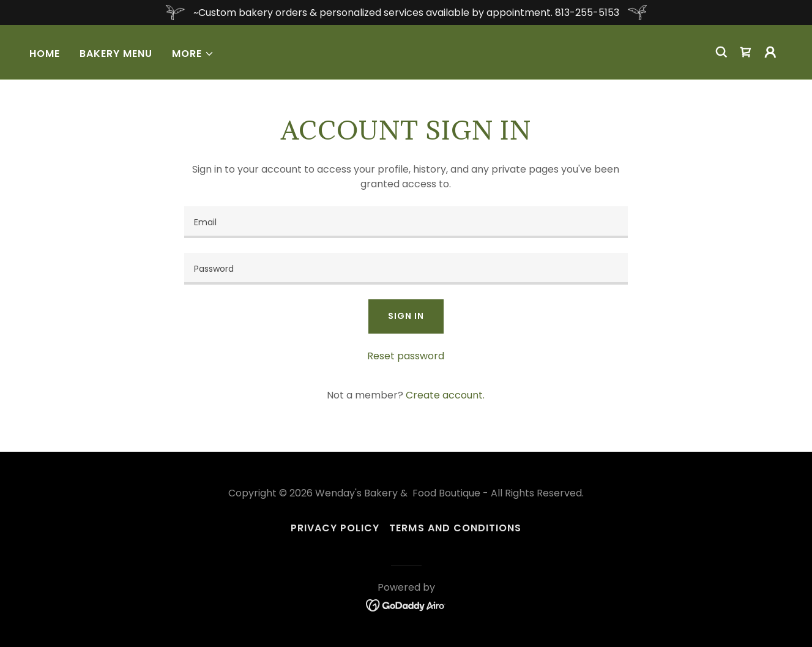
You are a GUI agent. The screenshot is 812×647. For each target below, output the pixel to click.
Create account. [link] (445, 395)
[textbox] (406, 222)
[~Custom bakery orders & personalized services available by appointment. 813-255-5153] (406, 13)
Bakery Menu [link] (116, 54)
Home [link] (45, 54)
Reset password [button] (406, 356)
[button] (193, 54)
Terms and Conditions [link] (455, 528)
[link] (746, 52)
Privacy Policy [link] (335, 528)
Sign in (406, 316)
